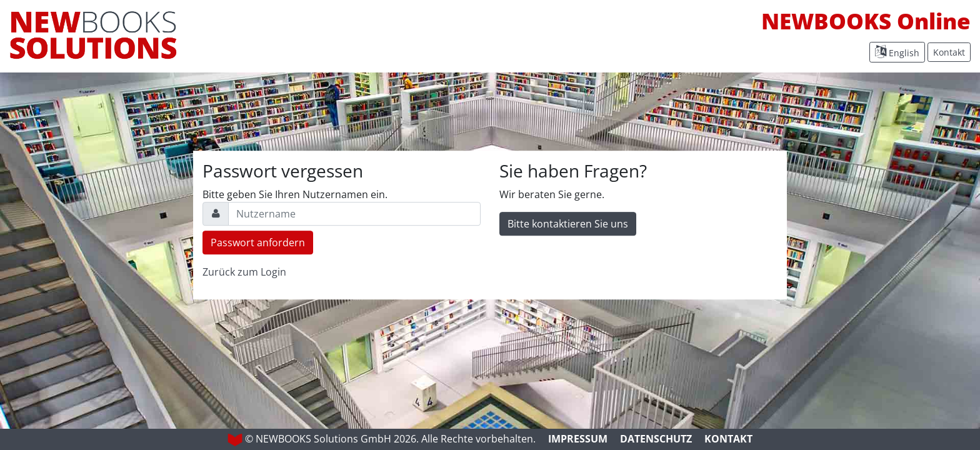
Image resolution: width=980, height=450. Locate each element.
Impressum (578, 439)
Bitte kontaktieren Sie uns (568, 224)
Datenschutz (656, 439)
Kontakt (949, 52)
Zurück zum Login (244, 272)
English (897, 52)
